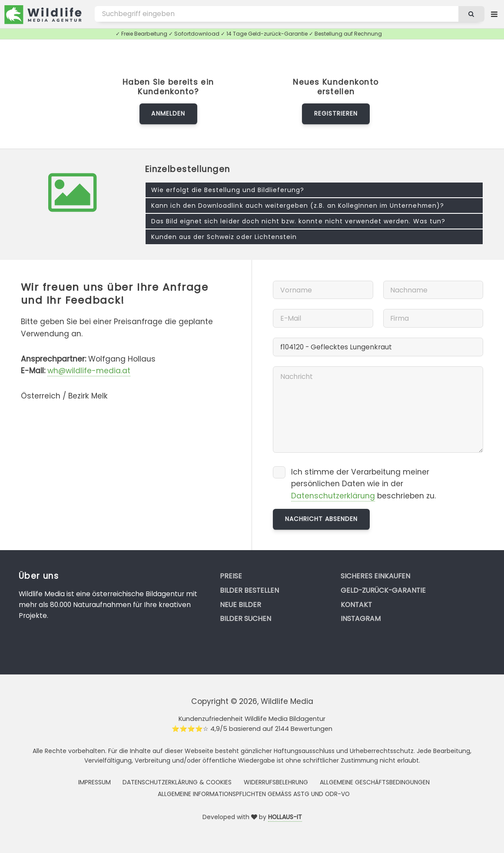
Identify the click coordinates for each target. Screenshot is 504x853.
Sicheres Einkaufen (375, 576)
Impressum (94, 782)
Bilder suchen (245, 619)
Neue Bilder (240, 605)
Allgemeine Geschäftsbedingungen (375, 782)
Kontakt (356, 605)
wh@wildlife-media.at (89, 371)
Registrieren (336, 113)
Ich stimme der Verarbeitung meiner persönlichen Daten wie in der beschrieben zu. (363, 484)
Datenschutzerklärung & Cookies (177, 782)
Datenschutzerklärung (333, 496)
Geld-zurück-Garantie (383, 590)
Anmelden (168, 113)
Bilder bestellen (249, 590)
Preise (231, 576)
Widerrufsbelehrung (276, 782)
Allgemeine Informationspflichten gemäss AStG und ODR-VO (254, 794)
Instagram (361, 619)
